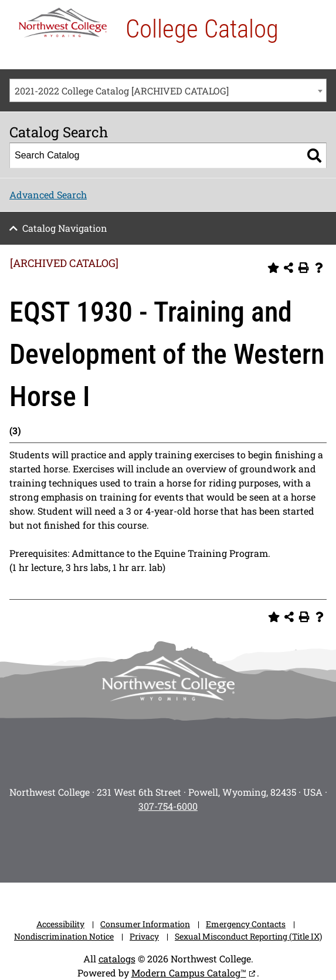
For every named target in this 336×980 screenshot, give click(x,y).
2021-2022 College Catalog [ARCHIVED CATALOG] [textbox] (122, 91)
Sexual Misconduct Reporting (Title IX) (248, 936)
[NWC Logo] (63, 23)
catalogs (117, 959)
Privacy (144, 936)
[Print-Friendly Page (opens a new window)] (304, 268)
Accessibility (60, 924)
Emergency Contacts (246, 924)
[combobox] (168, 90)
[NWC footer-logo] (168, 679)
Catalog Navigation (65, 228)
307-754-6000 (168, 806)
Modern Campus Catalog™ (189, 973)
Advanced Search (48, 195)
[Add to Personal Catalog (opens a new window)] (273, 268)
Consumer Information (145, 924)
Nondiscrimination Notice (64, 936)
